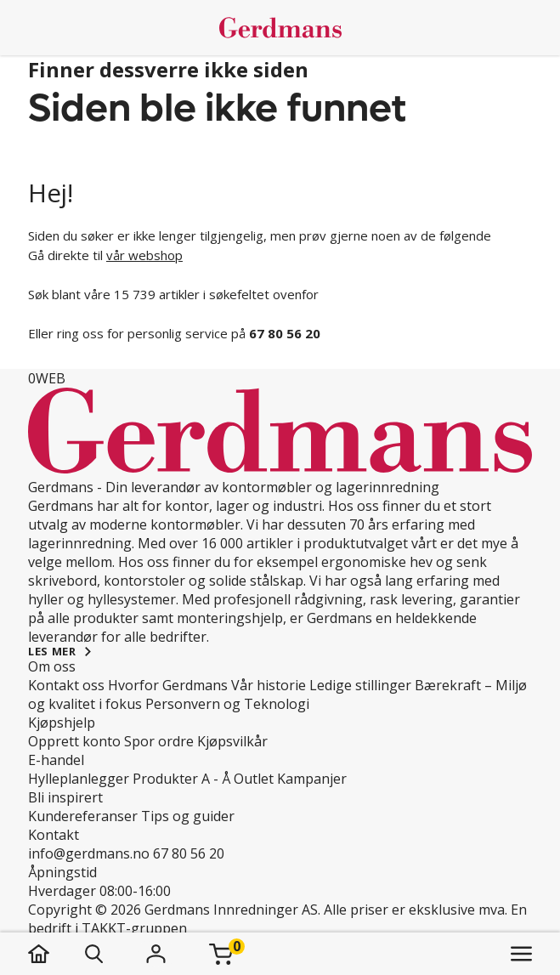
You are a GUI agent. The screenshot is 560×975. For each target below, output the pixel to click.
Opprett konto (74, 741)
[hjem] (56, 954)
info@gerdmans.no (89, 853)
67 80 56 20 (189, 853)
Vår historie (269, 685)
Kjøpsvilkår (232, 741)
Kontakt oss (66, 685)
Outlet (254, 779)
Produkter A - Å (181, 779)
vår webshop (144, 255)
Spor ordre (159, 741)
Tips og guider (188, 816)
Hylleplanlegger (79, 779)
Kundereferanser (83, 816)
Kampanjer (312, 779)
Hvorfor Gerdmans (168, 685)
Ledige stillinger (360, 685)
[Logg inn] (156, 954)
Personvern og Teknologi (227, 704)
